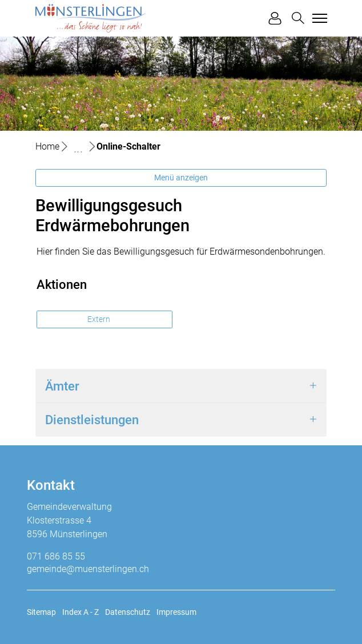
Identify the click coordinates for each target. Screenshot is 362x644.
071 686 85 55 (56, 556)
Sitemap (41, 612)
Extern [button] (100, 319)
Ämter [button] (62, 386)
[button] (298, 18)
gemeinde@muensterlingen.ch (88, 569)
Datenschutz (128, 612)
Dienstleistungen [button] (92, 420)
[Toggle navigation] (318, 18)
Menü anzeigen (181, 178)
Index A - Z (81, 612)
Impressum (176, 612)
